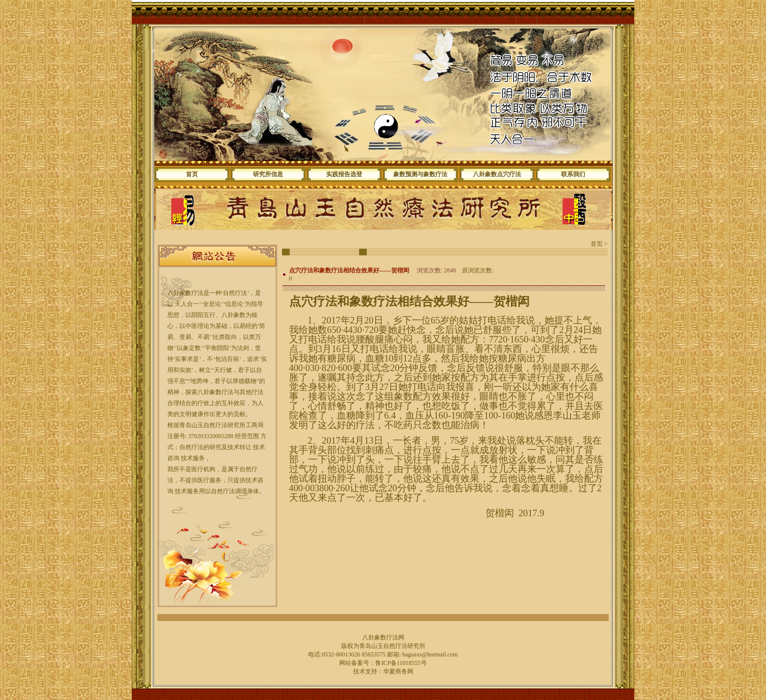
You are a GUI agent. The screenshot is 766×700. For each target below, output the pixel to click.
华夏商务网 (398, 671)
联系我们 (573, 174)
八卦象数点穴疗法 (497, 174)
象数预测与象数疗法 (420, 174)
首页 (192, 174)
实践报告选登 (344, 174)
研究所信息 (268, 174)
